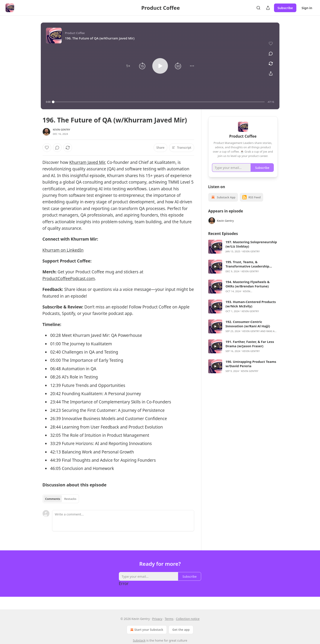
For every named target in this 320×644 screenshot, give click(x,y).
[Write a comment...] (123, 521)
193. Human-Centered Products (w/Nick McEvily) (251, 310)
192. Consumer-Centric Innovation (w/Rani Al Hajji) (248, 329)
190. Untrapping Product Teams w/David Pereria (251, 369)
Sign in (307, 8)
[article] (243, 252)
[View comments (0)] (271, 54)
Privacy (157, 619)
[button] (128, 66)
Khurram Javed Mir (87, 162)
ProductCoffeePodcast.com (69, 279)
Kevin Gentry (62, 130)
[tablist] (61, 499)
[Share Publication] (268, 8)
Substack (139, 640)
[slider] (159, 102)
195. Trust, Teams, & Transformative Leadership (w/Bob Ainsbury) (247, 270)
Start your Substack (146, 630)
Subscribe (285, 8)
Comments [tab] (53, 499)
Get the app (181, 630)
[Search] (258, 8)
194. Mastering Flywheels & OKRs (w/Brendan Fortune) (248, 290)
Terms (169, 619)
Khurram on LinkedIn (63, 250)
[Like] (47, 148)
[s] (215, 252)
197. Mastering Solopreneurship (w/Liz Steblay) (251, 250)
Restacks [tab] (70, 499)
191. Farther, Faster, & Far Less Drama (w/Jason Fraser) (250, 349)
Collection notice (188, 619)
